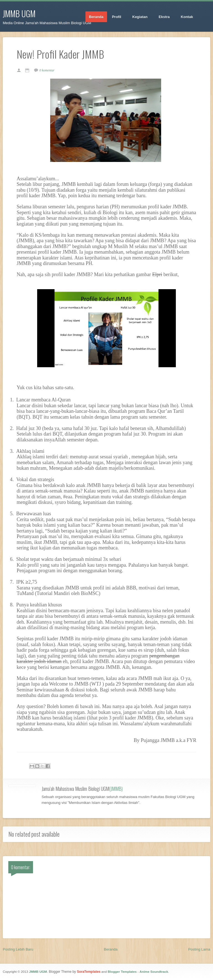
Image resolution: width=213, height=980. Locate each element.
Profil (117, 17)
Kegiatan (140, 17)
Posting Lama (199, 949)
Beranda (96, 17)
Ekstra (164, 17)
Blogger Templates (122, 972)
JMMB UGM (19, 13)
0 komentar (47, 70)
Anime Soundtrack (154, 972)
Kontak (187, 17)
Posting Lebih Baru (18, 949)
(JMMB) (116, 789)
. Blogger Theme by (74, 972)
